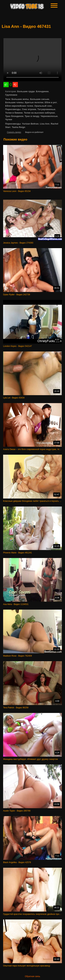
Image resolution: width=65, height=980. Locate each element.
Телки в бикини (14, 113)
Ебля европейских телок (19, 106)
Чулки (9, 119)
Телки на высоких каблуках (39, 113)
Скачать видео (14, 132)
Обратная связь (32, 976)
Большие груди (26, 91)
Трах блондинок (14, 116)
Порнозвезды (13, 109)
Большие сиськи (40, 99)
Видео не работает (34, 132)
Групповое (11, 95)
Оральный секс (43, 106)
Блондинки (42, 91)
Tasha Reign (18, 127)
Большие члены (14, 102)
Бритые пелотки (34, 102)
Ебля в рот (51, 102)
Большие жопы (20, 99)
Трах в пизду (32, 116)
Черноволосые (49, 116)
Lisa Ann (45, 124)
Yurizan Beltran (30, 124)
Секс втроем (29, 109)
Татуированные (46, 109)
